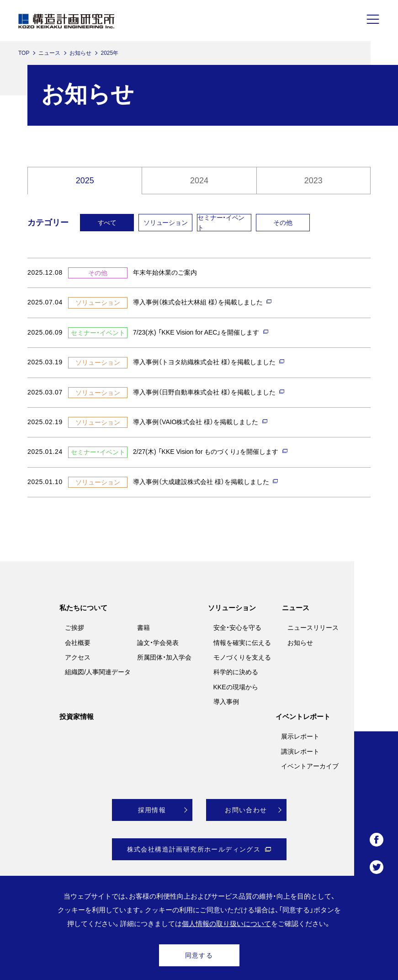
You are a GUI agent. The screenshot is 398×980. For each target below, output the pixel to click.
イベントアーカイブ (310, 766)
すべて (107, 223)
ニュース (49, 53)
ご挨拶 (74, 628)
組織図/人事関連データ (98, 672)
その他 (283, 223)
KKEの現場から (236, 687)
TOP (24, 53)
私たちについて (83, 608)
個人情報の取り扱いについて (226, 924)
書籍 (143, 628)
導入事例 (226, 702)
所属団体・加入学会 (164, 657)
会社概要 (78, 643)
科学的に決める (236, 672)
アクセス (78, 657)
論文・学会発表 (158, 643)
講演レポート (300, 751)
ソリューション (165, 223)
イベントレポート (303, 716)
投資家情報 (77, 716)
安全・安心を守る (237, 628)
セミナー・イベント (221, 223)
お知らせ (80, 53)
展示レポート (300, 736)
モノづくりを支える (242, 657)
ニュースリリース (313, 628)
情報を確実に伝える (242, 643)
